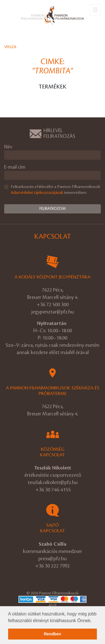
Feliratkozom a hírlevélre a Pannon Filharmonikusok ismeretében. (55, 190)
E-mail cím (15, 167)
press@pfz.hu (53, 559)
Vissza (10, 47)
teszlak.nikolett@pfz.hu (53, 482)
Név (8, 147)
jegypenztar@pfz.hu (53, 312)
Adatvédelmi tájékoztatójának (37, 193)
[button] (94, 621)
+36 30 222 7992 (53, 566)
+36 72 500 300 (53, 304)
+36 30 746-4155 (53, 490)
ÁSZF (53, 605)
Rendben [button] (53, 634)
